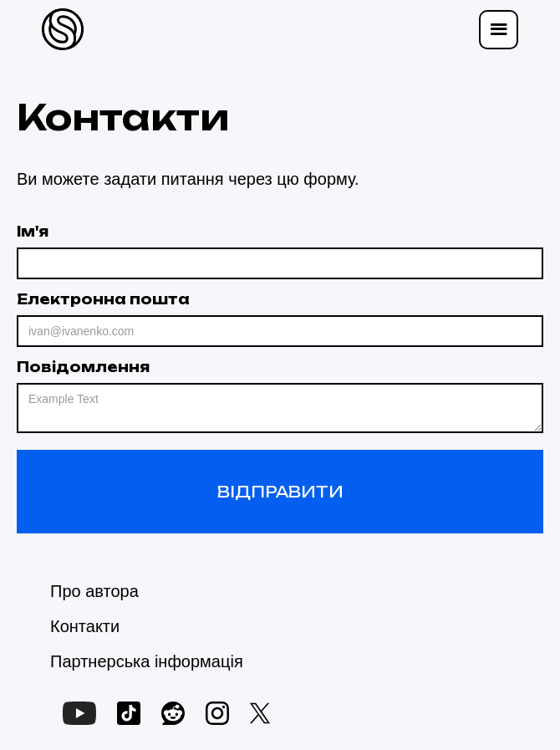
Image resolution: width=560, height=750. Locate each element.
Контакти (85, 626)
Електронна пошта (103, 299)
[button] (499, 30)
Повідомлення (83, 367)
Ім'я (33, 232)
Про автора (94, 591)
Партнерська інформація (147, 661)
